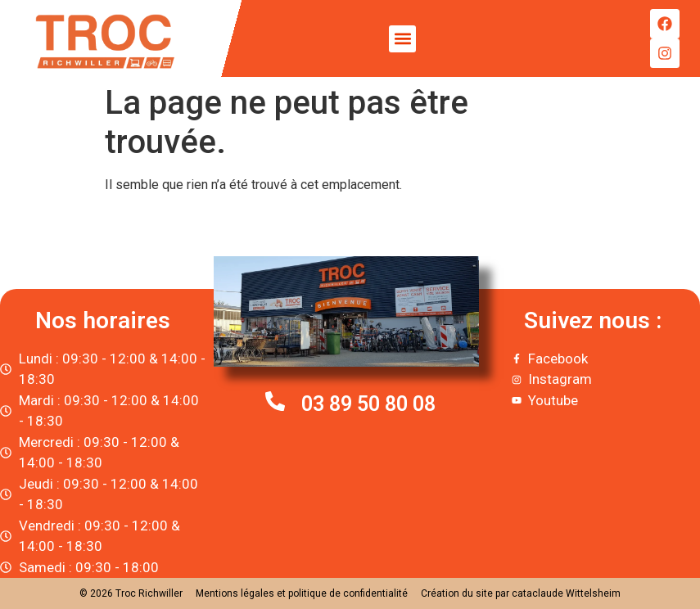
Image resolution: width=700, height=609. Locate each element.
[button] (402, 39)
